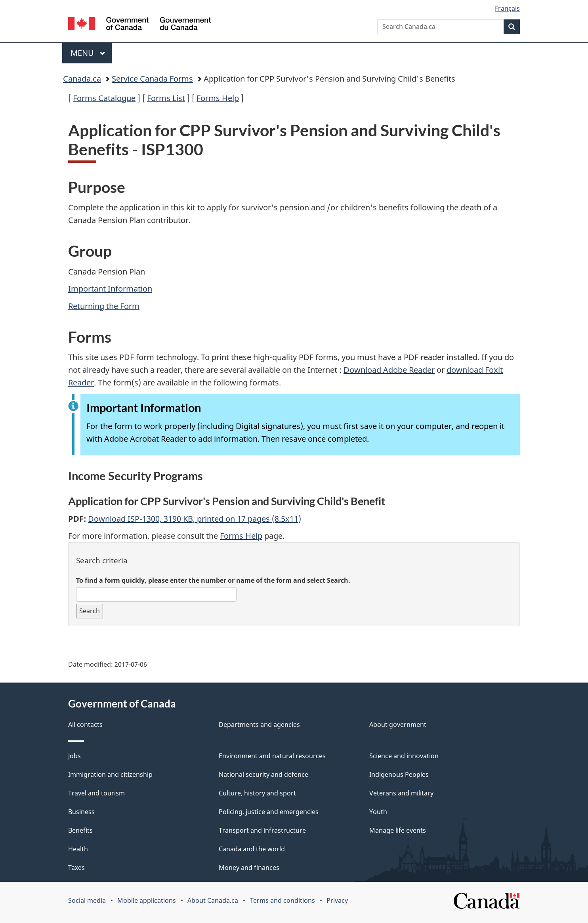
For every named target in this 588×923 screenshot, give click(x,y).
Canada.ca (82, 79)
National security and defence (263, 774)
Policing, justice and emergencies (269, 812)
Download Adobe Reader (389, 370)
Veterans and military (401, 793)
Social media (87, 900)
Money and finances (249, 868)
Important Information (110, 289)
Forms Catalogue (104, 98)
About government (398, 725)
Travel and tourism (96, 793)
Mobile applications (147, 900)
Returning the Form (104, 306)
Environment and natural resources (272, 756)
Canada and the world (252, 849)
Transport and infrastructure (262, 830)
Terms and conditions (283, 900)
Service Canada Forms (152, 79)
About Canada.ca (213, 900)
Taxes (76, 868)
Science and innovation (404, 756)
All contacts (85, 725)
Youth (378, 812)
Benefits (80, 830)
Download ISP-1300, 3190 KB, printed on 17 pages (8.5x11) (195, 519)
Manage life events (398, 830)
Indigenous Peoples (399, 774)
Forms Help (218, 98)
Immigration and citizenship (110, 774)
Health (78, 849)
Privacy (337, 900)
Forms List (166, 98)
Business (81, 812)
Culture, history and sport (257, 793)
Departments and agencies (259, 725)
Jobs (74, 756)
